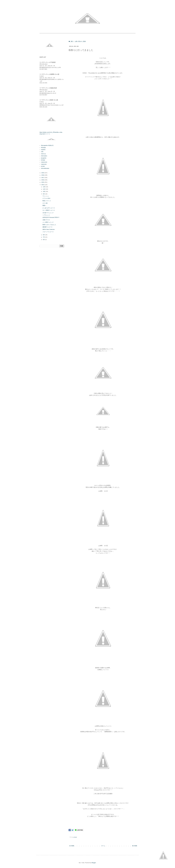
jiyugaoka (44, 158)
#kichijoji (43, 147)
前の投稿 (135, 846)
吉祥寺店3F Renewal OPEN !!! (51, 217)
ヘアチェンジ (46, 215)
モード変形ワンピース (49, 210)
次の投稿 (72, 846)
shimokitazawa (45, 168)
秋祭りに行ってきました (49, 225)
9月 (44, 194)
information (44, 156)
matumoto (44, 164)
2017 (43, 178)
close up (43, 154)
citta (42, 152)
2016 (43, 180)
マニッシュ (46, 196)
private (75, 837)
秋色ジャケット (47, 201)
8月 (44, 235)
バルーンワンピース (48, 232)
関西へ (44, 205)
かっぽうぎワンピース (49, 208)
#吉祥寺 (43, 150)
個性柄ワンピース (47, 227)
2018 (43, 175)
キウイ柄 (45, 203)
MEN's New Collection (49, 229)
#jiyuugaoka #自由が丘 (47, 145)
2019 (43, 173)
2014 (43, 185)
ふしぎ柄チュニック (48, 222)
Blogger (94, 863)
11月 (44, 189)
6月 (44, 240)
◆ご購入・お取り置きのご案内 (77, 41)
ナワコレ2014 (46, 198)
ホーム (103, 846)
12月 (44, 187)
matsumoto (44, 162)
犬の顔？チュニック (48, 213)
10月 (44, 191)
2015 (43, 182)
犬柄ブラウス (46, 220)
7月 (44, 237)
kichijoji (43, 160)
